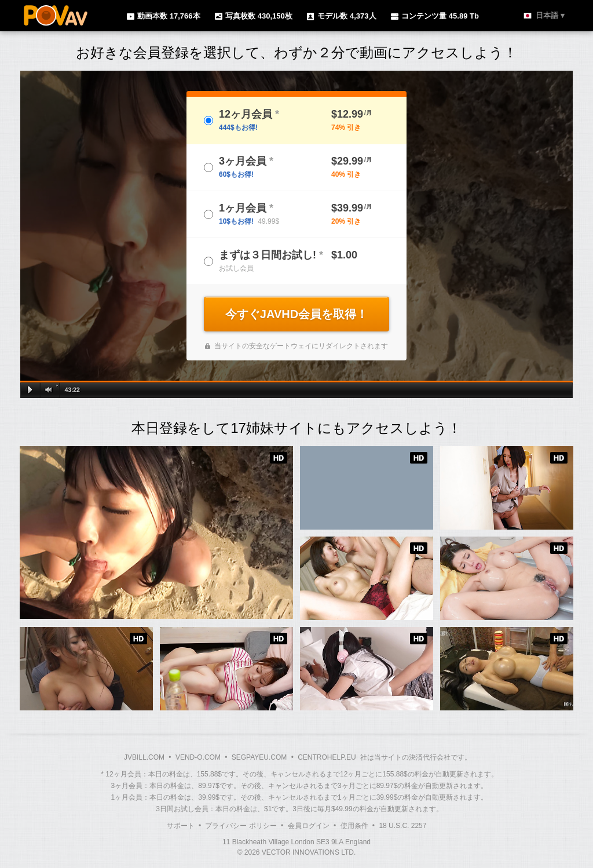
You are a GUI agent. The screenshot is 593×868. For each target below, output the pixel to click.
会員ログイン (309, 826)
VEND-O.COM (198, 757)
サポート (181, 826)
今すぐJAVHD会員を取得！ (296, 314)
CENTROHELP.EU (327, 757)
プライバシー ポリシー (241, 826)
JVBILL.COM (144, 757)
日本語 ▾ (550, 15)
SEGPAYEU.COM (259, 757)
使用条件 (354, 826)
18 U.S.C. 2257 (402, 826)
